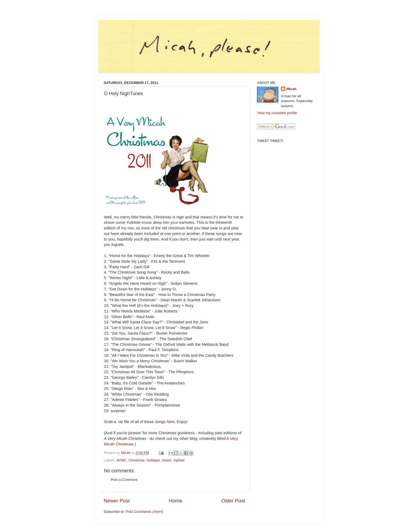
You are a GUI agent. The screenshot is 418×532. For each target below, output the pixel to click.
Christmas (137, 460)
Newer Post (117, 501)
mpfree (179, 460)
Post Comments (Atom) (144, 512)
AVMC (122, 460)
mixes (166, 460)
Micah (291, 89)
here (171, 422)
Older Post (233, 501)
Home (175, 501)
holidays (153, 460)
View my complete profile (277, 113)
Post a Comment (124, 480)
